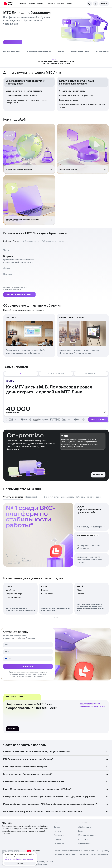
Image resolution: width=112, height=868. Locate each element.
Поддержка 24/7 (84, 844)
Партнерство (59, 844)
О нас (56, 824)
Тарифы (69, 4)
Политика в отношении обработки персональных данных (76, 851)
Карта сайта (103, 855)
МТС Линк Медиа (84, 828)
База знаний (82, 824)
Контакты (58, 832)
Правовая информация (87, 855)
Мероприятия (83, 840)
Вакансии (58, 840)
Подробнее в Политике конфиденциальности (19, 860)
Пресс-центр (59, 836)
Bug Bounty (105, 851)
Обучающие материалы (87, 836)
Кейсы (80, 832)
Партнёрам (61, 4)
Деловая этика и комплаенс (65, 855)
